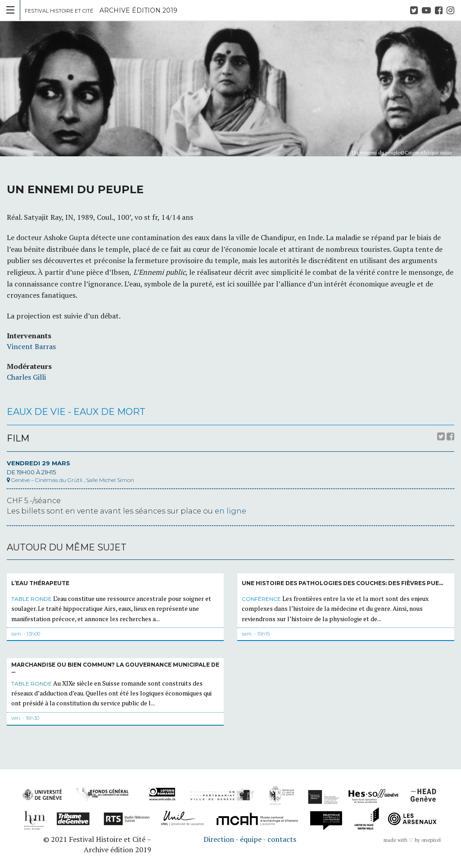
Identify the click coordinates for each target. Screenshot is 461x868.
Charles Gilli (26, 377)
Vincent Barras (31, 346)
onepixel (431, 840)
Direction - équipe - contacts (250, 839)
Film (18, 438)
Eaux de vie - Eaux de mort (76, 412)
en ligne (230, 511)
